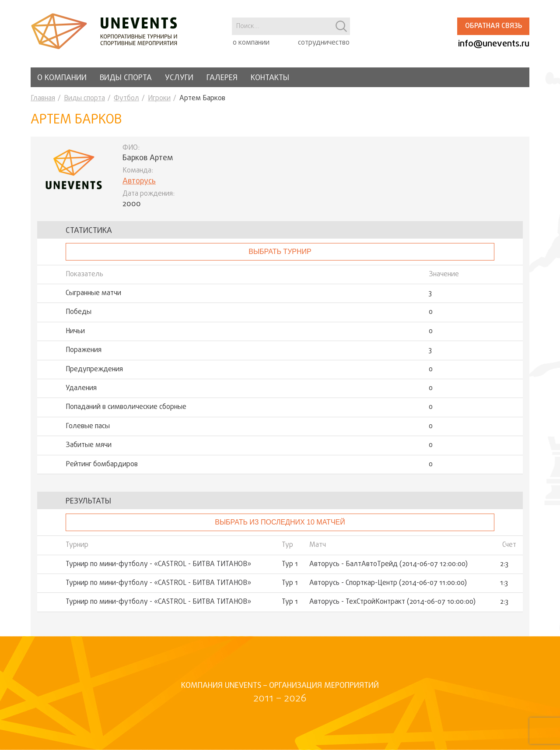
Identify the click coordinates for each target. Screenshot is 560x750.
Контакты (270, 78)
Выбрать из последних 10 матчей (280, 522)
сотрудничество (324, 43)
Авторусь (139, 181)
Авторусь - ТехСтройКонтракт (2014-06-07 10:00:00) (392, 602)
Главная (43, 99)
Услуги (179, 78)
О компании (62, 78)
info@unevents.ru (494, 44)
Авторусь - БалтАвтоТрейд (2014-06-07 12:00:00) (388, 564)
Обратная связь (493, 26)
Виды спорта (126, 78)
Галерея (222, 78)
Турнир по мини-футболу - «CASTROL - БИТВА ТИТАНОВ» (158, 564)
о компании (251, 43)
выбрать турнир (280, 252)
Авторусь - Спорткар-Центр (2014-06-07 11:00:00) (388, 583)
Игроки (159, 99)
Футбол (126, 99)
